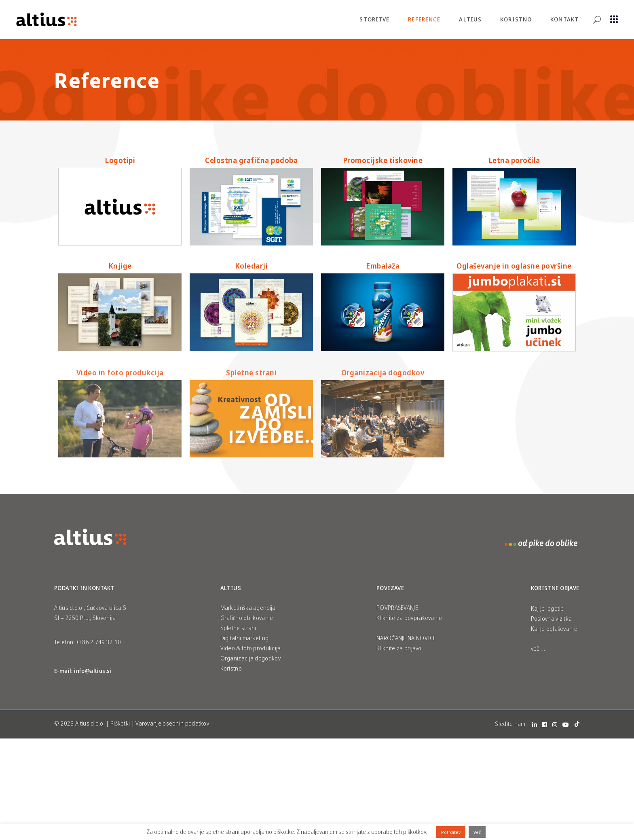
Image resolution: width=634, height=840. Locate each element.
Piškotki (120, 723)
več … (538, 649)
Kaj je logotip (547, 608)
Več (477, 832)
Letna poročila (514, 160)
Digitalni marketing (245, 638)
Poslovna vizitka (552, 619)
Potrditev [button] (451, 832)
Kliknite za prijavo (399, 648)
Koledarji (251, 266)
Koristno (231, 668)
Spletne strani (251, 372)
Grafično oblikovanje (247, 618)
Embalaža (383, 266)
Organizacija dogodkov (383, 372)
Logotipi (120, 160)
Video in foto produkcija (120, 372)
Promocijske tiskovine (383, 160)
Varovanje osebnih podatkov (172, 723)
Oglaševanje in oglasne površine (514, 266)
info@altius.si (93, 671)
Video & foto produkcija (251, 648)
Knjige (120, 266)
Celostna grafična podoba (251, 160)
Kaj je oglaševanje (554, 629)
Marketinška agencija (248, 608)
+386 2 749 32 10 (99, 642)
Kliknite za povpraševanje (409, 618)
